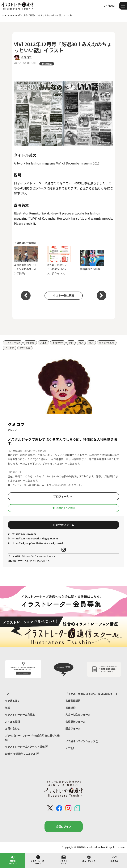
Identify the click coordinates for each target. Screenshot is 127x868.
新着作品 (114, 858)
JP (106, 6)
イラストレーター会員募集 (20, 714)
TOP (8, 694)
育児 (91, 343)
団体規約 (70, 708)
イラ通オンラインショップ (82, 741)
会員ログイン (64, 826)
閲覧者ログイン (13, 860)
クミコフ (26, 57)
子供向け (30, 343)
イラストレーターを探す (38, 860)
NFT (70, 748)
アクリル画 (25, 348)
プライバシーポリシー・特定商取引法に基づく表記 (32, 738)
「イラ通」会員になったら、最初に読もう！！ (92, 694)
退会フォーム (73, 728)
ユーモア (10, 348)
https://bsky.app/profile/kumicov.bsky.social (35, 543)
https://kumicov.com (22, 534)
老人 (81, 343)
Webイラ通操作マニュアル (22, 754)
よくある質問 (12, 722)
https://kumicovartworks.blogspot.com (33, 538)
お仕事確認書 (73, 701)
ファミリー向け (13, 343)
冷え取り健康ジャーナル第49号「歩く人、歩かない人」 (59, 260)
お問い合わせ (12, 728)
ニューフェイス (89, 858)
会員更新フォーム (75, 722)
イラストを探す (64, 860)
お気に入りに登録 (63, 508)
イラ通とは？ (12, 701)
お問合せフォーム (64, 525)
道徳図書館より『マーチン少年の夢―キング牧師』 (26, 260)
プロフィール (63, 496)
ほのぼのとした (107, 343)
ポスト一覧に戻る (64, 295)
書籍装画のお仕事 (92, 260)
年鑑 (7, 708)
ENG (112, 6)
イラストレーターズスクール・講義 (26, 747)
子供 (71, 343)
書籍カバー (58, 343)
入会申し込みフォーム (78, 714)
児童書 (43, 343)
